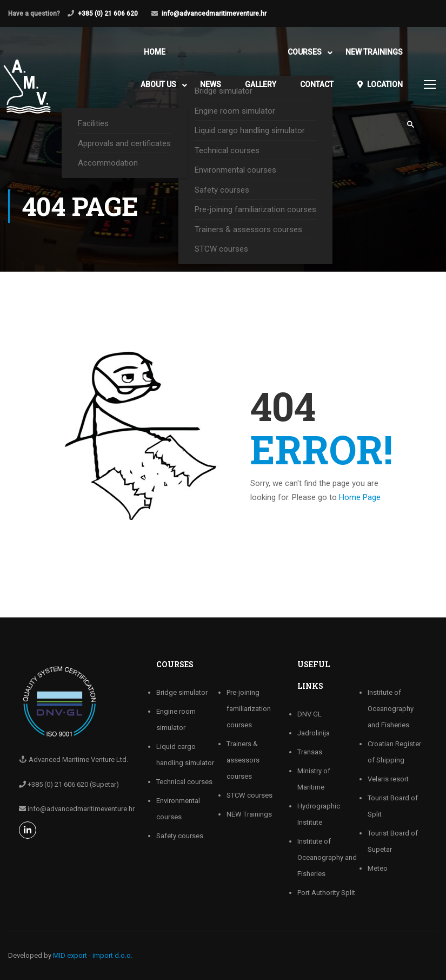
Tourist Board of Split (393, 806)
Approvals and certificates (124, 143)
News (211, 84)
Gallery (261, 84)
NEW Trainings (374, 52)
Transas (310, 752)
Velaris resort (388, 779)
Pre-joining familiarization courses (255, 209)
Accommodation (108, 163)
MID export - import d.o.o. (93, 955)
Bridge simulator (182, 692)
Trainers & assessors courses (248, 229)
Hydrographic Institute (319, 814)
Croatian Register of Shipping (394, 752)
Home (155, 52)
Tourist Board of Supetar (393, 841)
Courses (305, 52)
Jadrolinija (314, 733)
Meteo (378, 868)
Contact (317, 84)
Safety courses (222, 190)
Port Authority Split (326, 893)
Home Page (360, 497)
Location (380, 84)
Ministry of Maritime (314, 779)
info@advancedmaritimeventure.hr (214, 14)
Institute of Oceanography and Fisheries (327, 857)
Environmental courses (235, 170)
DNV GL (309, 714)
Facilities (93, 123)
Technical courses (227, 150)
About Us (158, 84)
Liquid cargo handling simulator (250, 130)
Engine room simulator (235, 111)
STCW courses (221, 249)
